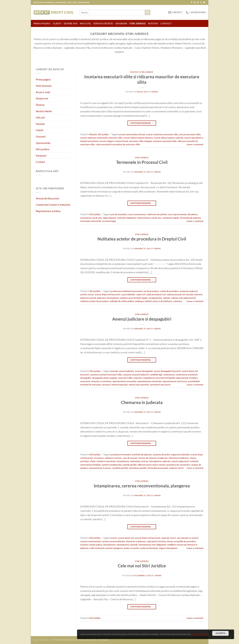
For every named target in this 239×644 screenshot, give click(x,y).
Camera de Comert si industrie (53, 205)
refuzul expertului (119, 385)
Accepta (220, 633)
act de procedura (151, 291)
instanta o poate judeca (91, 545)
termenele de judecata (190, 218)
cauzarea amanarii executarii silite (106, 375)
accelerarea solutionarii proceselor (126, 291)
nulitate (167, 298)
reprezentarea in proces (100, 468)
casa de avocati (130, 458)
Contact (166, 23)
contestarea (169, 375)
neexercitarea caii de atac (149, 218)
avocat (91, 294)
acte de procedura (119, 214)
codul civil (141, 294)
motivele (194, 461)
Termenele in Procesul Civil (142, 162)
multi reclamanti (97, 548)
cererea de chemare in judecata (153, 458)
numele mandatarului (112, 465)
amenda (114, 371)
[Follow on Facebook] (192, 2)
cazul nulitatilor (128, 294)
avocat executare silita (190, 134)
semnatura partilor (138, 468)
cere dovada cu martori (188, 538)
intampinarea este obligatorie (152, 545)
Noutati (153, 23)
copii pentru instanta (156, 541)
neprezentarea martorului (149, 381)
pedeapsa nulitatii (143, 301)
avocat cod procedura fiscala (132, 134)
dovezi (170, 541)
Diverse (40, 105)
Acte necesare (44, 86)
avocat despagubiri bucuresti (167, 371)
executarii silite (125, 378)
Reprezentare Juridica (48, 211)
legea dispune (110, 218)
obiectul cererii (145, 465)
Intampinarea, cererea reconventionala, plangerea (142, 486)
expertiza (138, 378)
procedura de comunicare (178, 465)
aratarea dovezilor (161, 455)
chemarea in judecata (179, 458)
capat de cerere (168, 538)
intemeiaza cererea (139, 461)
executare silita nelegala (141, 141)
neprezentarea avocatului (124, 381)
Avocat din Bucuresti (47, 198)
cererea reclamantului (91, 541)
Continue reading (142, 123)
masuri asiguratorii (180, 461)
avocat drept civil (126, 538)
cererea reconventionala (113, 541)
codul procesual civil (176, 294)
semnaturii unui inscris (160, 385)
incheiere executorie (106, 461)
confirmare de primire (157, 214)
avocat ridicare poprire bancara (138, 138)
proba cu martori (131, 548)
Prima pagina (42, 23)
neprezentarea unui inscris (175, 381)
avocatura (99, 458)
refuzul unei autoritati (139, 385)
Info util (85, 23)
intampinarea (123, 461)
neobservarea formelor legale (134, 298)
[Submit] (148, 13)
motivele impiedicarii (127, 218)
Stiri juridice (137, 23)
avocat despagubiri (144, 371)
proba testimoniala (149, 548)
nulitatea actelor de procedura (94, 301)
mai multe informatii (200, 634)
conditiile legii (156, 375)
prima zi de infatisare (162, 301)
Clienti (57, 23)
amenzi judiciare (126, 371)
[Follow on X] (201, 2)
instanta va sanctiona (101, 381)
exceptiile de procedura (185, 541)
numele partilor (130, 465)
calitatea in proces (113, 458)
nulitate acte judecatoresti (183, 298)
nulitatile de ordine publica (122, 301)
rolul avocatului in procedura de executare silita (118, 144)
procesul (106, 385)
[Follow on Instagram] (195, 2)
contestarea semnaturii (187, 375)
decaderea (193, 214)
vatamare (178, 301)
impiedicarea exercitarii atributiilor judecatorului (166, 378)
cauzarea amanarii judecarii (136, 375)
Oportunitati (43, 143)
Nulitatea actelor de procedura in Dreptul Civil (142, 239)
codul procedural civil (156, 294)
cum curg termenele (177, 214)
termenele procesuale (158, 468)
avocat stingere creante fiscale (114, 141)
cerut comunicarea (137, 214)
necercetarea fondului (91, 465)
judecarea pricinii (88, 298)
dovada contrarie (194, 294)
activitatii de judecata (142, 455)
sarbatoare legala (171, 218)
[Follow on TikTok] (198, 2)
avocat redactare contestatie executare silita (101, 138)
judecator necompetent (108, 298)
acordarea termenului (120, 455)
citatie (93, 461)
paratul (109, 548)
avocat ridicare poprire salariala (169, 138)
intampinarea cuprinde (127, 545)
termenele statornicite (91, 221)
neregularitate (155, 298)
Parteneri (41, 156)
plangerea (118, 548)
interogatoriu (155, 461)
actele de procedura (169, 291)
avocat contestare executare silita (162, 134)
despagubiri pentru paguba (105, 378)
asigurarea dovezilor (180, 455)
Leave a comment (195, 144)
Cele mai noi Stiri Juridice (142, 566)
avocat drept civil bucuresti (107, 294)
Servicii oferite (103, 23)
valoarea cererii (176, 468)
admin (155, 92)
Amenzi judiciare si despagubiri (142, 319)
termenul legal (109, 221)
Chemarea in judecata (142, 402)
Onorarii (121, 23)
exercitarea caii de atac (91, 218)
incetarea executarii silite (165, 141)
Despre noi (71, 23)
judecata (166, 461)
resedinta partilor (120, 468)
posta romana (159, 465)
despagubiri (86, 378)
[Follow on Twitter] (204, 2)
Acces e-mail (43, 92)
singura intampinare (168, 548)
